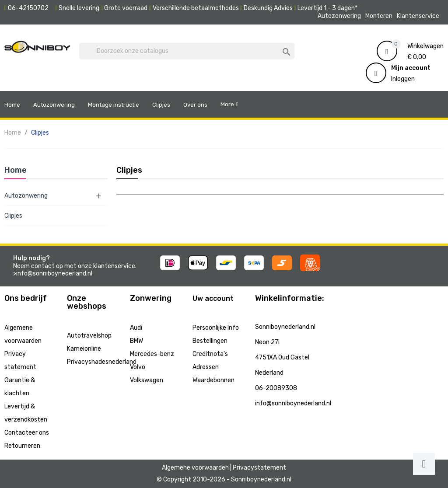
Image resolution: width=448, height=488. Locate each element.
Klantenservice (418, 16)
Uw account (213, 298)
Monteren (379, 16)
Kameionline (84, 349)
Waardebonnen (213, 380)
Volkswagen (147, 380)
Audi (136, 328)
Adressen (206, 367)
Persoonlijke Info (216, 328)
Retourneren (22, 446)
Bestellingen (210, 341)
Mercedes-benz (152, 354)
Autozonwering (339, 16)
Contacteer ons (27, 433)
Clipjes (13, 216)
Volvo (138, 367)
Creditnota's (210, 354)
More (227, 104)
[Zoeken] (187, 51)
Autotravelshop (89, 336)
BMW (136, 341)
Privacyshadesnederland (102, 362)
